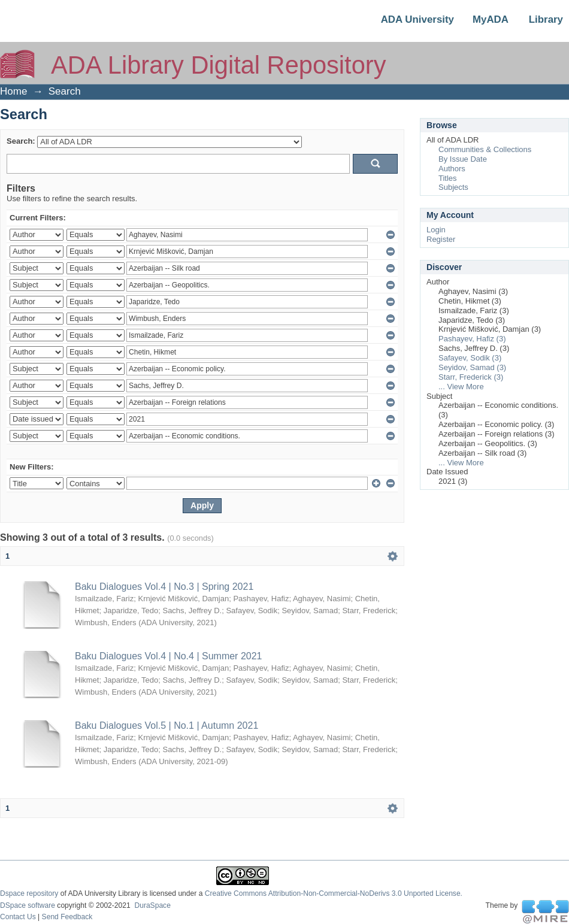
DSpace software (28, 905)
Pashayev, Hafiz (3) (472, 339)
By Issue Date (463, 159)
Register (441, 239)
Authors (452, 169)
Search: (21, 141)
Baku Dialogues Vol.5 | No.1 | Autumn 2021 (167, 725)
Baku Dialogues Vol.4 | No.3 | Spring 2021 (164, 587)
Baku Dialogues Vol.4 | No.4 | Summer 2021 (168, 656)
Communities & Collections (485, 149)
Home (13, 91)
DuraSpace (152, 905)
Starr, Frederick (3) (471, 377)
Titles (448, 178)
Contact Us (18, 917)
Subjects (453, 187)
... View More (461, 387)
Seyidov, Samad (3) (472, 367)
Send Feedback (67, 917)
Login (436, 230)
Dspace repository (29, 893)
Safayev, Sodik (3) (470, 358)
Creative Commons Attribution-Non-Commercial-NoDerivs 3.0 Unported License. (334, 893)
